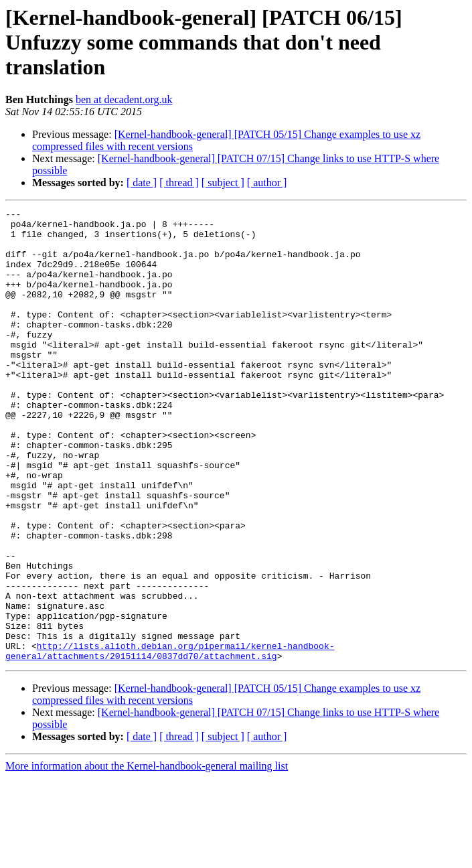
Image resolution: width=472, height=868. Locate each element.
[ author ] (267, 183)
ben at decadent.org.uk (124, 99)
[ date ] (142, 183)
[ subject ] (223, 183)
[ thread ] (179, 183)
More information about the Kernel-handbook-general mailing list (147, 856)
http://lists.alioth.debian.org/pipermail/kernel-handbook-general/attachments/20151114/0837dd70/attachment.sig (170, 740)
